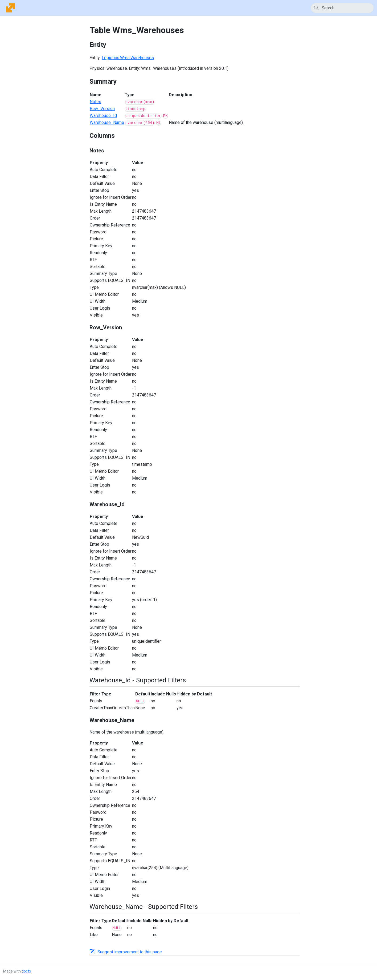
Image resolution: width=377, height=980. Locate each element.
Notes (95, 102)
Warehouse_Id (103, 116)
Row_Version (102, 109)
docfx (26, 971)
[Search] (342, 8)
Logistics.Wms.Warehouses (128, 58)
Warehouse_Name (107, 122)
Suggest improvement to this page (130, 952)
